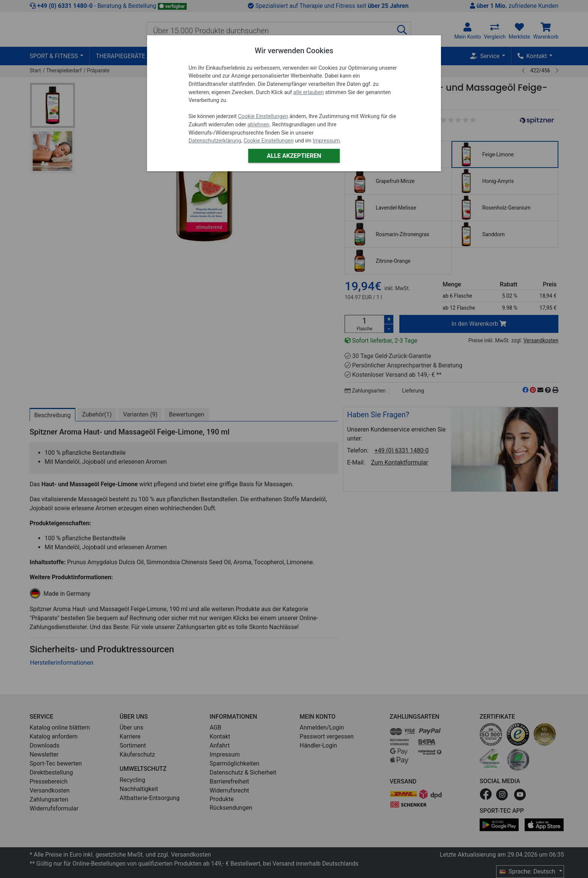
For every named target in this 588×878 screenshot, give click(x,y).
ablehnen (259, 125)
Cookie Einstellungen (263, 116)
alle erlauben (308, 92)
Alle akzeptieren (294, 156)
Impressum (326, 141)
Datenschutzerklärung (215, 141)
